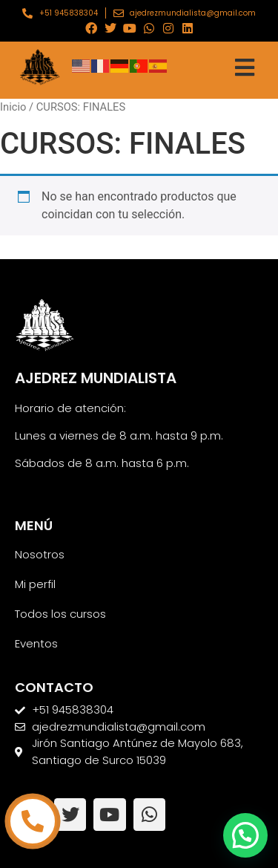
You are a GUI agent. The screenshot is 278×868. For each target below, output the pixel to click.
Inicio (13, 107)
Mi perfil (35, 584)
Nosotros (40, 554)
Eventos (36, 643)
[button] (245, 835)
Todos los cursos (60, 614)
